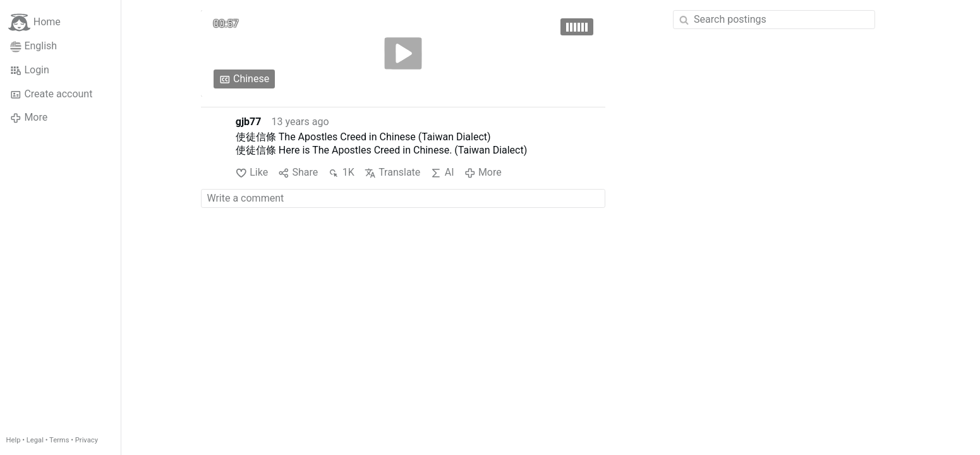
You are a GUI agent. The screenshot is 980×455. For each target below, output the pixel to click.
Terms (59, 440)
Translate (393, 173)
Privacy (87, 440)
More (29, 118)
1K (341, 173)
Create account (51, 94)
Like (252, 173)
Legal (35, 440)
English (33, 46)
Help (14, 440)
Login (30, 70)
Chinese (245, 79)
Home (34, 22)
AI (442, 173)
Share (298, 173)
